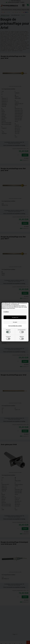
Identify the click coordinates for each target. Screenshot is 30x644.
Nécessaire (8, 331)
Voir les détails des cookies (15, 326)
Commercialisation (22, 331)
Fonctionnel (8, 338)
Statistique (22, 338)
